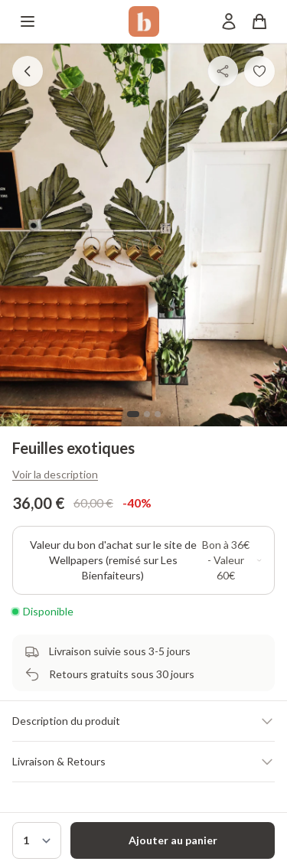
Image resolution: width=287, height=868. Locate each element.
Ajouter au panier (173, 840)
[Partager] (223, 71)
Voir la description (55, 474)
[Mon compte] (229, 21)
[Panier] (259, 21)
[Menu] (28, 21)
